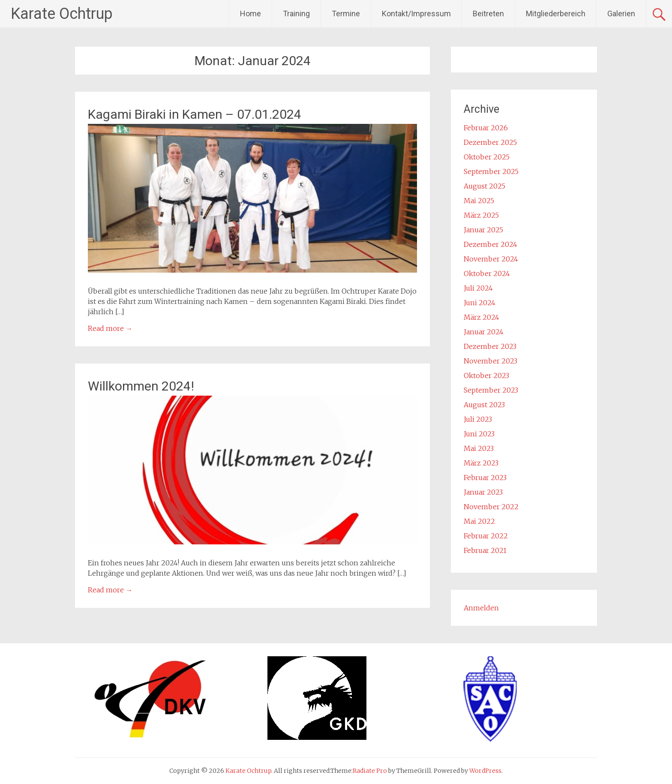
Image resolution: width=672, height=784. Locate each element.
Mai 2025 (479, 201)
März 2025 (481, 215)
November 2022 (491, 507)
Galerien (621, 14)
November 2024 (491, 259)
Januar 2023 (483, 492)
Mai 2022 (479, 521)
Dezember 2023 (490, 346)
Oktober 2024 (487, 273)
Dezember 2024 (490, 244)
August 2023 (484, 405)
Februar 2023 (485, 478)
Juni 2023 (479, 434)
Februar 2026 (486, 128)
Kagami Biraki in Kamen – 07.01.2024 (195, 114)
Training (296, 14)
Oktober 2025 (487, 157)
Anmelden (481, 608)
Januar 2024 (484, 332)
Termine (346, 14)
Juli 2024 (478, 288)
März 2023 (481, 463)
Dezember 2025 (490, 142)
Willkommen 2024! (141, 386)
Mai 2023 (479, 448)
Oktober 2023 (486, 375)
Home (250, 14)
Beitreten (488, 14)
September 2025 (491, 171)
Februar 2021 (485, 550)
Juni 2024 (480, 303)
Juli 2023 (478, 419)
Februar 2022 (486, 536)
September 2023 (491, 390)
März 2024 (481, 317)
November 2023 (490, 361)
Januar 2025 (483, 230)
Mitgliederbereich (556, 14)
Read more (110, 328)
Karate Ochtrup (62, 14)
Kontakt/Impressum (416, 14)
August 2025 (484, 186)
